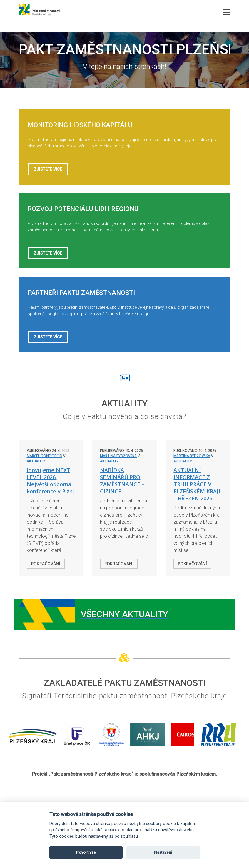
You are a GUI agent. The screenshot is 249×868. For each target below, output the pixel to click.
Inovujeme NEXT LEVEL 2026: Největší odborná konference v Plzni (50, 481)
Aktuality (36, 461)
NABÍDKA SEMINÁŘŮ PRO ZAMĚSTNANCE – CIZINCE (122, 481)
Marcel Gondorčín (45, 456)
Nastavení (163, 852)
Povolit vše (86, 852)
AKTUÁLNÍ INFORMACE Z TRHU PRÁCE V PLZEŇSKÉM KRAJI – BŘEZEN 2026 (197, 484)
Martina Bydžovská (118, 456)
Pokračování (46, 564)
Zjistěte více (48, 169)
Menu (227, 7)
